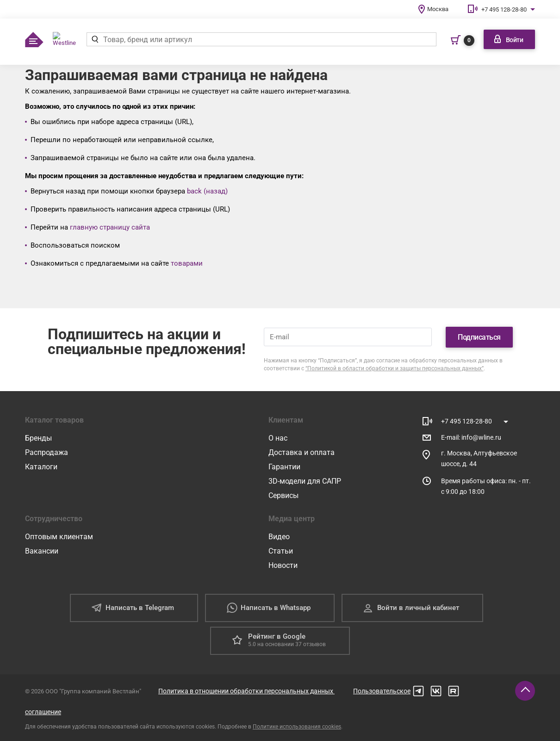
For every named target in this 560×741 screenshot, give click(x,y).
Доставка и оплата (302, 452)
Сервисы (283, 495)
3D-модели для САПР (305, 481)
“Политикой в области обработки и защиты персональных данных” (395, 368)
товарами (187, 263)
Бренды (38, 438)
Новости (283, 565)
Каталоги (41, 467)
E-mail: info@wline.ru (471, 437)
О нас (278, 438)
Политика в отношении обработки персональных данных (246, 691)
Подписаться (479, 337)
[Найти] (95, 39)
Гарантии (284, 467)
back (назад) (207, 191)
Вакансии (42, 551)
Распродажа (47, 452)
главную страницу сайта (110, 227)
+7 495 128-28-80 (504, 9)
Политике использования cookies (297, 727)
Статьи (281, 551)
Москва (438, 9)
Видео (279, 537)
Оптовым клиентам (59, 537)
